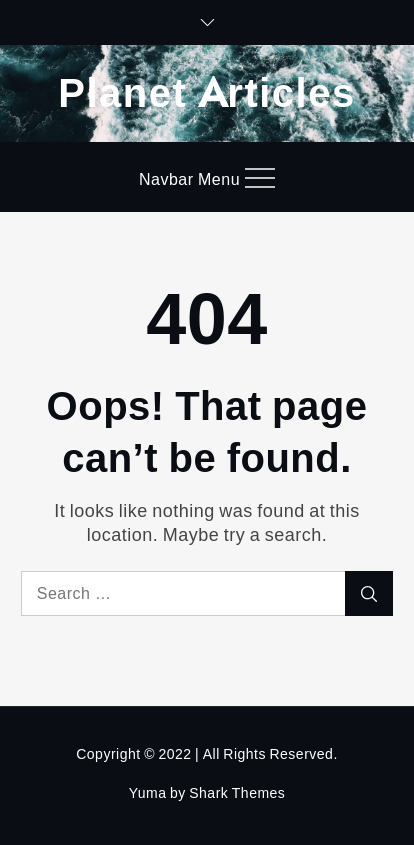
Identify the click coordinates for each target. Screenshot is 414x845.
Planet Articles (206, 90)
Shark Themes (237, 792)
